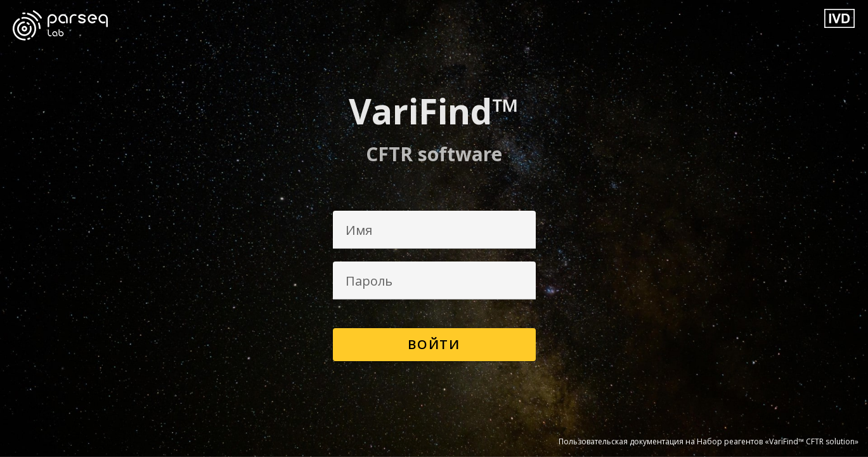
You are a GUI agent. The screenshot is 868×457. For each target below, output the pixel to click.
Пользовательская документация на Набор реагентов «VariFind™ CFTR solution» (709, 441)
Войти (434, 344)
